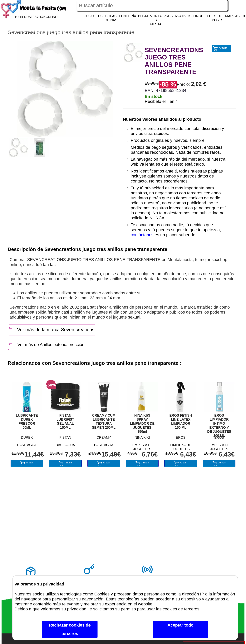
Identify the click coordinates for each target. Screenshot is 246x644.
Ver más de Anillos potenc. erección (46, 344)
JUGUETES (94, 16)
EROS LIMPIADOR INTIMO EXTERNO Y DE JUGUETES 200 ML (219, 424)
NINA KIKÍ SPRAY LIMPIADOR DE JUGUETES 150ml (142, 424)
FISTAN (65, 438)
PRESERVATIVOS (177, 16)
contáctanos (142, 235)
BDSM (143, 16)
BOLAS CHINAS (111, 18)
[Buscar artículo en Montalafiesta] (152, 5)
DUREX (27, 438)
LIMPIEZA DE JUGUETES (142, 446)
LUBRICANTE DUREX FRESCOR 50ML (27, 421)
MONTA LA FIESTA (156, 20)
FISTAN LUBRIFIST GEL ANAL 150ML (65, 421)
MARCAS (232, 16)
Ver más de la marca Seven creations (51, 329)
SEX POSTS (218, 18)
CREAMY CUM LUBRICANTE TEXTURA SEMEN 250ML (104, 421)
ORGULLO (202, 16)
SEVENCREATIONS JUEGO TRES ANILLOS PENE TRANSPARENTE (174, 61)
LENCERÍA (128, 16)
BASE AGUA (27, 445)
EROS (181, 438)
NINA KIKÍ (142, 438)
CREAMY (104, 438)
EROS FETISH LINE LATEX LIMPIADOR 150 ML (181, 421)
